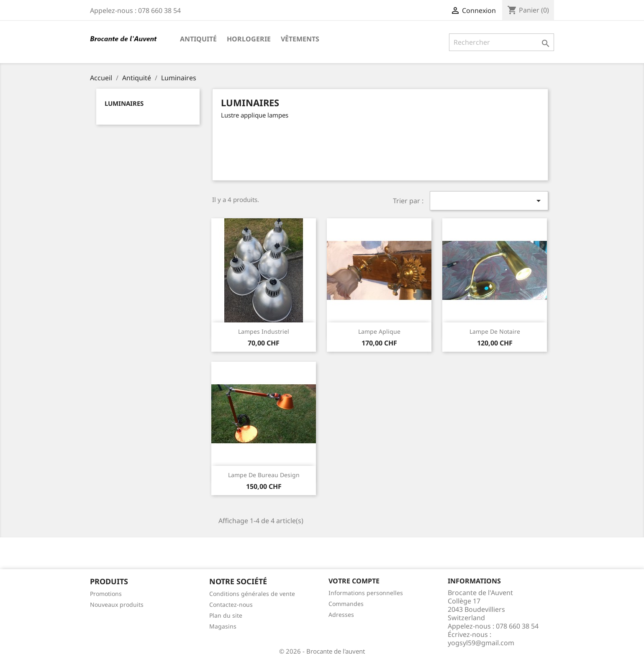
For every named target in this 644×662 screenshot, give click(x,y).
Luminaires (124, 103)
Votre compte (354, 581)
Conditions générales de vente (252, 594)
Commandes (346, 604)
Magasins (223, 626)
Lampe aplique (379, 331)
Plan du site (226, 615)
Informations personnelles (366, 593)
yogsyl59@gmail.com (481, 643)
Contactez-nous (231, 604)
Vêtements (300, 39)
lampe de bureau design (264, 475)
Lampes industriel (264, 331)
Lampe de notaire (495, 331)
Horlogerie (249, 39)
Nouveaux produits (117, 604)
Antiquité (198, 39)
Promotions (106, 594)
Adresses (341, 615)
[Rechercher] (502, 42)
